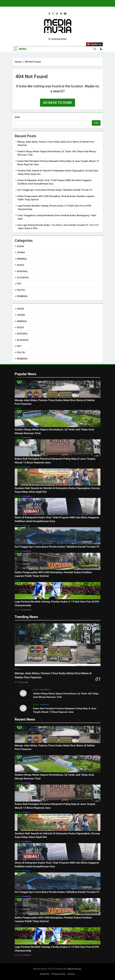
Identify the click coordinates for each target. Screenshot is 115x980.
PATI (19, 284)
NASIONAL (22, 271)
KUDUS (20, 265)
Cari (17, 117)
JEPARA (21, 253)
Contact (71, 974)
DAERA (20, 246)
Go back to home (57, 103)
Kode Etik (45, 974)
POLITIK (21, 290)
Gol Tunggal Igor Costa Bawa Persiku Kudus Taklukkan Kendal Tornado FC (55, 190)
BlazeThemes (74, 969)
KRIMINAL (22, 259)
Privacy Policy (58, 974)
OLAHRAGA (23, 278)
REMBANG (22, 296)
